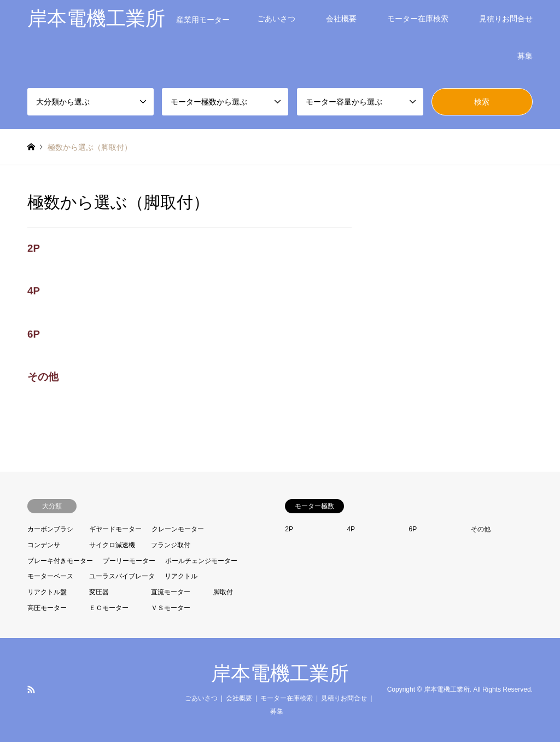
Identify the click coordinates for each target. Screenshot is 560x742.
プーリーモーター (129, 561)
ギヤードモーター (115, 529)
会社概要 (341, 19)
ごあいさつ (276, 19)
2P (34, 248)
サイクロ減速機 (112, 545)
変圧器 (99, 592)
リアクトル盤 (47, 592)
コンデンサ (44, 545)
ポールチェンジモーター (201, 561)
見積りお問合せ (506, 19)
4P (34, 291)
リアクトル (181, 576)
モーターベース (50, 576)
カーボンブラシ (50, 529)
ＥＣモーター (109, 608)
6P (34, 334)
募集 (525, 56)
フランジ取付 (171, 545)
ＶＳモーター (171, 608)
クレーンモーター (178, 529)
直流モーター (171, 592)
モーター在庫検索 (418, 19)
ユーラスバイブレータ (122, 576)
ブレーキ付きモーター (60, 561)
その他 (43, 377)
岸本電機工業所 (280, 673)
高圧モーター (47, 608)
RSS (31, 689)
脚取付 (223, 592)
